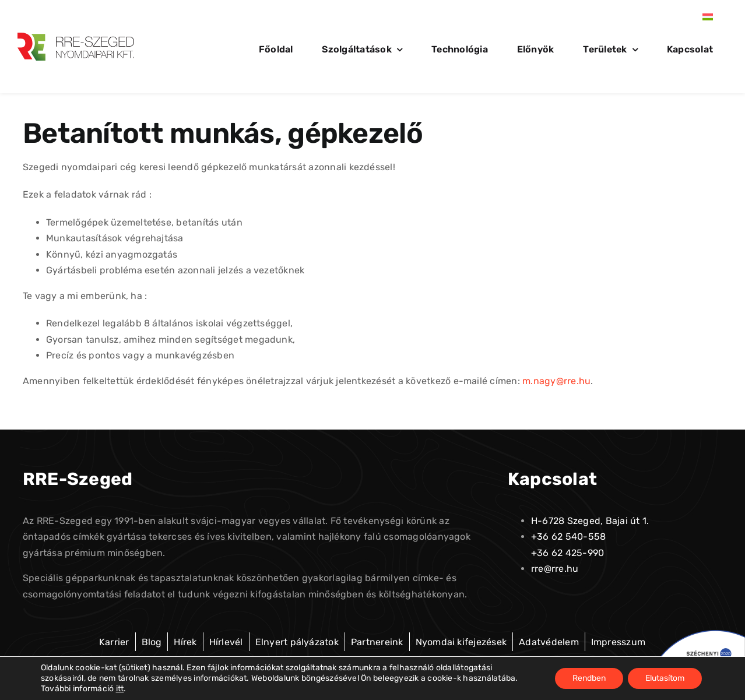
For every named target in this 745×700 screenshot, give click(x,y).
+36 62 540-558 (568, 537)
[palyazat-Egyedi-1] (695, 634)
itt (120, 689)
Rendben (589, 678)
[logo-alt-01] (76, 37)
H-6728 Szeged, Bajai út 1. (590, 521)
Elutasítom (665, 678)
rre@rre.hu (555, 569)
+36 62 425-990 (567, 553)
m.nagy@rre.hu (556, 381)
